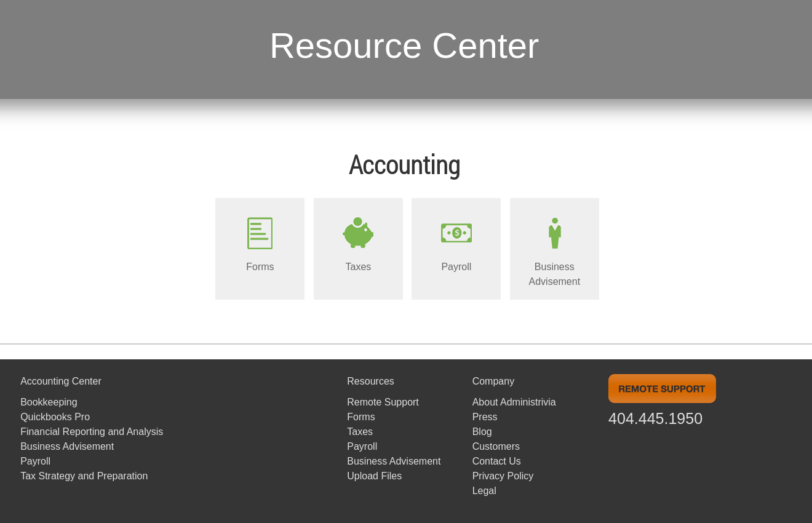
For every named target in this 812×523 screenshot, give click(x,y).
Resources (370, 381)
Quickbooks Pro (55, 417)
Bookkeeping (49, 402)
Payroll (35, 461)
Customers (496, 446)
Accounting (404, 164)
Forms (361, 417)
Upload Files (374, 476)
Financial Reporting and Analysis (92, 432)
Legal (484, 491)
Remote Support (383, 402)
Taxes (360, 432)
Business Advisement (67, 446)
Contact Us (497, 461)
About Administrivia (514, 402)
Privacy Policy (503, 476)
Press (485, 417)
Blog (482, 432)
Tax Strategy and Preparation (84, 476)
